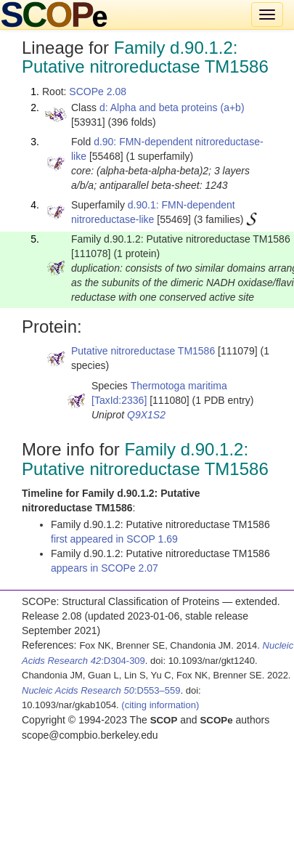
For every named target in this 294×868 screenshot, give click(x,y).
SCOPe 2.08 (98, 92)
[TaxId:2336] (119, 400)
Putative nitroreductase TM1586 (143, 351)
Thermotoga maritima (179, 386)
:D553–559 (101, 690)
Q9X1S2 (146, 415)
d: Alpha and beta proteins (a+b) (172, 108)
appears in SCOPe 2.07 (105, 568)
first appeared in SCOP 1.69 (114, 539)
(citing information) (160, 705)
